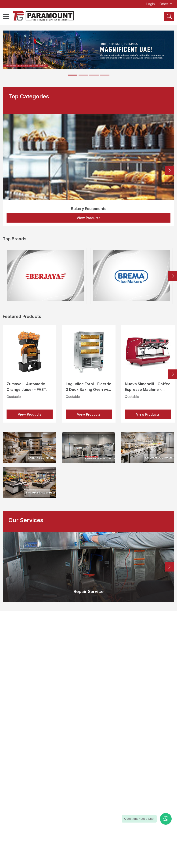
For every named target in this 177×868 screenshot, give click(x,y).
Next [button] (170, 170)
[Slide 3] (94, 75)
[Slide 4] (105, 75)
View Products (88, 218)
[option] (88, 170)
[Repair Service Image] (88, 567)
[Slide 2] (83, 75)
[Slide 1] (72, 75)
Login (151, 4)
